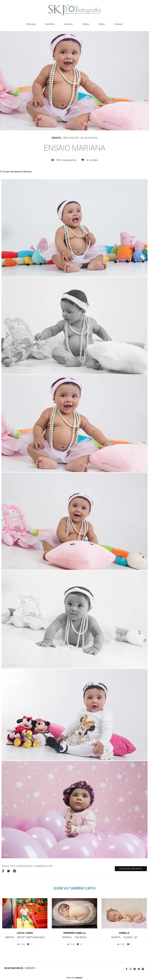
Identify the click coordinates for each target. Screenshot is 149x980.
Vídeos (86, 24)
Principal (31, 24)
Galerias (68, 24)
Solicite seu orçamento (131, 869)
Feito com (74, 978)
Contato (118, 24)
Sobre (102, 24)
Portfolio (50, 24)
